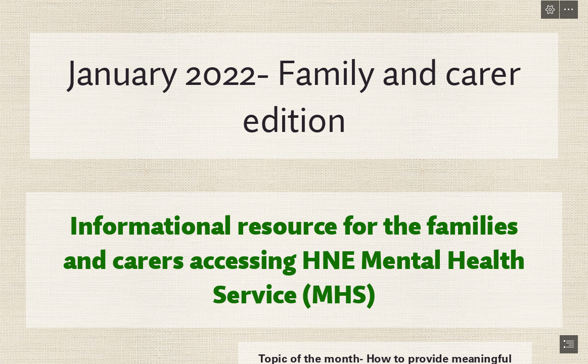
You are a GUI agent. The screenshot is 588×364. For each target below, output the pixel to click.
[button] (550, 10)
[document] (294, 182)
